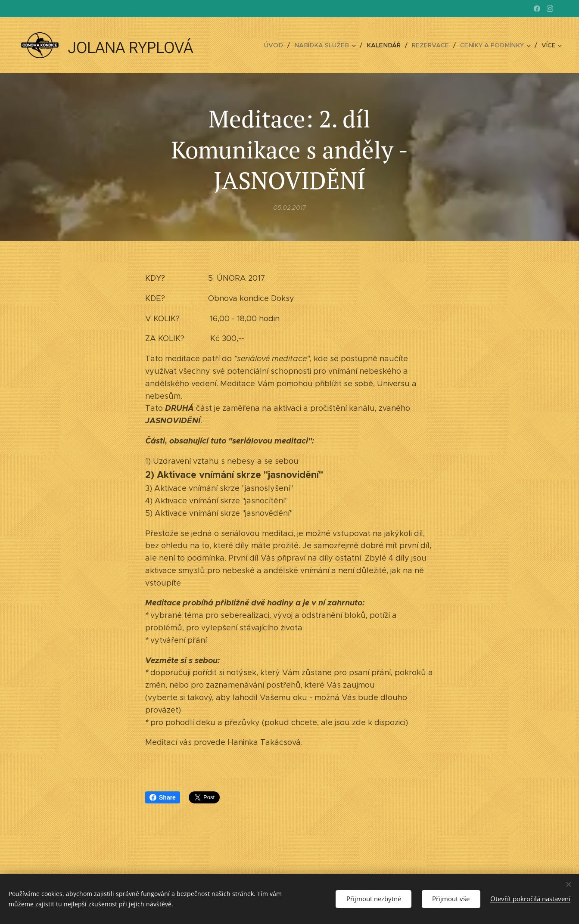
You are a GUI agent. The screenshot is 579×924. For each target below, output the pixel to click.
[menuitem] (243, 45)
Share (163, 797)
